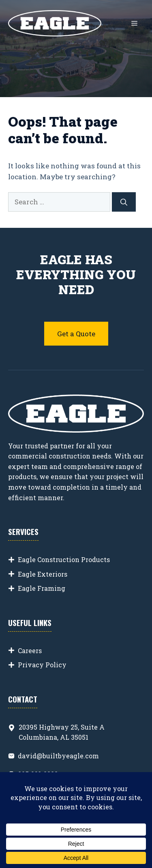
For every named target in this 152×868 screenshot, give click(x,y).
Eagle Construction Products (64, 559)
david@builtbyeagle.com (58, 756)
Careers (30, 650)
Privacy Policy (42, 665)
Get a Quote (76, 334)
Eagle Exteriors (43, 574)
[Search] (124, 202)
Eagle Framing (42, 588)
